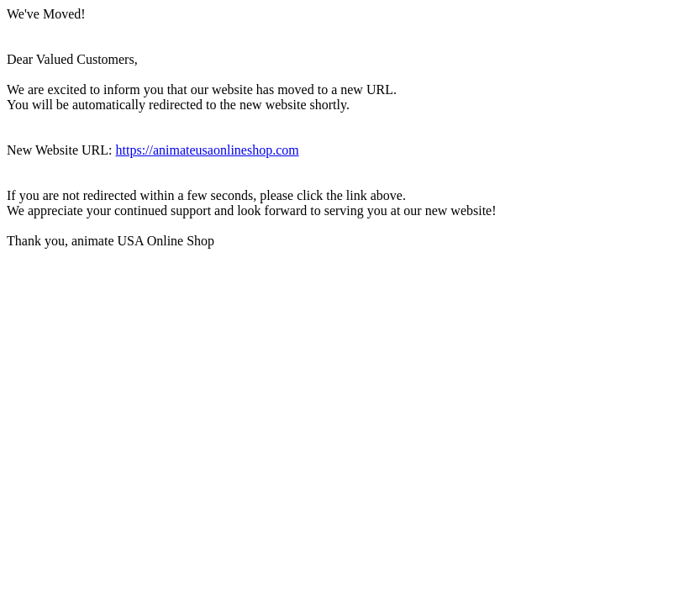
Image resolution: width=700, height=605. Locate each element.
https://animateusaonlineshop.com (208, 150)
